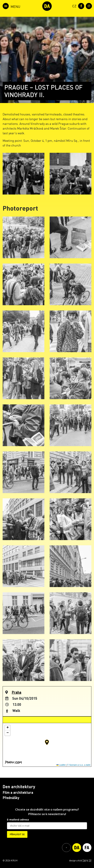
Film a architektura (18, 792)
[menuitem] (74, 6)
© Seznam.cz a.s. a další (79, 765)
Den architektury (19, 787)
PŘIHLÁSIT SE (17, 834)
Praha (17, 692)
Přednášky (11, 798)
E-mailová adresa (18, 820)
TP (90, 860)
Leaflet (61, 765)
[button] (47, 742)
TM (84, 860)
